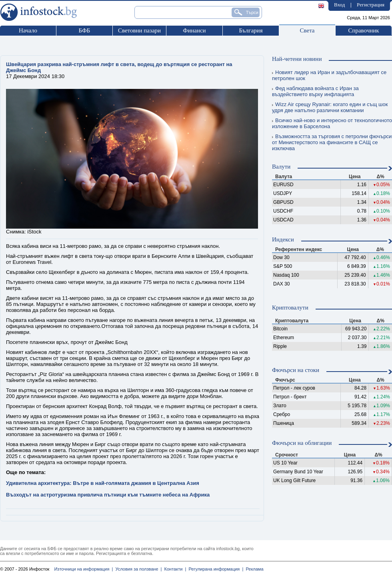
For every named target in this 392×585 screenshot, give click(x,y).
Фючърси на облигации (302, 443)
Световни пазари (139, 30)
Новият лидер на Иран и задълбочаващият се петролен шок (329, 75)
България (251, 30)
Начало (28, 30)
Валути (281, 167)
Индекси (283, 239)
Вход (339, 5)
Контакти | (174, 569)
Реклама (253, 569)
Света (307, 30)
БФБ (85, 30)
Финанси (194, 30)
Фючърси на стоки (296, 370)
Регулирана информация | (215, 569)
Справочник (363, 30)
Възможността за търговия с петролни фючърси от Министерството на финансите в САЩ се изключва (332, 142)
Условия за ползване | (137, 569)
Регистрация (371, 5)
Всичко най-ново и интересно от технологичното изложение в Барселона (332, 123)
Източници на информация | (83, 569)
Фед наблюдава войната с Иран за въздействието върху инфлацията (315, 91)
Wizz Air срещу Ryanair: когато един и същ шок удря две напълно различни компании (330, 107)
